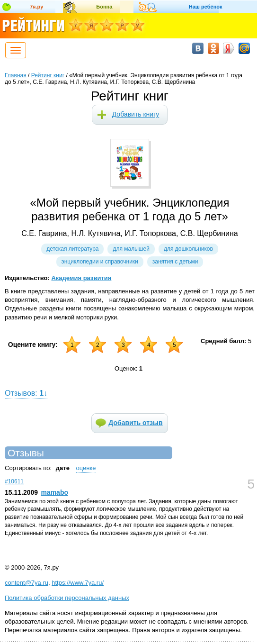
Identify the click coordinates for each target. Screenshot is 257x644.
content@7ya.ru (27, 583)
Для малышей (131, 249)
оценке (86, 468)
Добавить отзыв (135, 423)
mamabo (54, 492)
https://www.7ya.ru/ (78, 583)
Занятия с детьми (175, 262)
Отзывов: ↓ (26, 393)
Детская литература (72, 249)
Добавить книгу (136, 114)
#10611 (14, 481)
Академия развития (81, 278)
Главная (16, 75)
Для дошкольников (188, 249)
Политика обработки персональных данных (67, 598)
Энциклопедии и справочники (100, 262)
